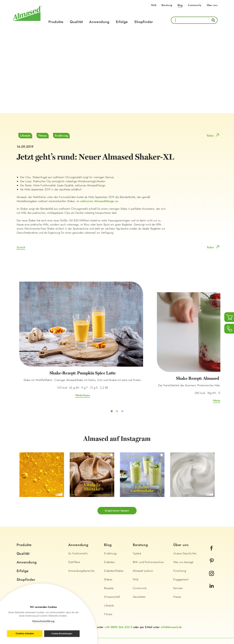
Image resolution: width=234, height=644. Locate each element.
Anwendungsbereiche (81, 543)
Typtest (137, 526)
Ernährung (61, 136)
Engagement (181, 552)
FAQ (154, 5)
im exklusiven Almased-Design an (97, 201)
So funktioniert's (78, 526)
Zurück (21, 248)
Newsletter (139, 569)
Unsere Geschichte (185, 526)
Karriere (178, 560)
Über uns (212, 5)
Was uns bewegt (183, 534)
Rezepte (109, 560)
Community (195, 5)
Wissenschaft (112, 569)
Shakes (108, 552)
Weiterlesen (48, 365)
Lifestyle (25, 136)
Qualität (76, 22)
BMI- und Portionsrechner (148, 534)
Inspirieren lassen (117, 483)
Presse (177, 569)
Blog (180, 5)
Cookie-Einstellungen (63, 634)
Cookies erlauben (24, 634)
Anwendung (99, 22)
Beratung (167, 5)
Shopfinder (144, 22)
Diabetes (109, 534)
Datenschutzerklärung (43, 621)
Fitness (43, 136)
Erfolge (122, 22)
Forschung (180, 543)
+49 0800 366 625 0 (118, 599)
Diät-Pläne (74, 534)
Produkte (56, 22)
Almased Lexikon (143, 543)
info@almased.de (171, 599)
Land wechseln (203, 619)
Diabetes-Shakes (114, 543)
